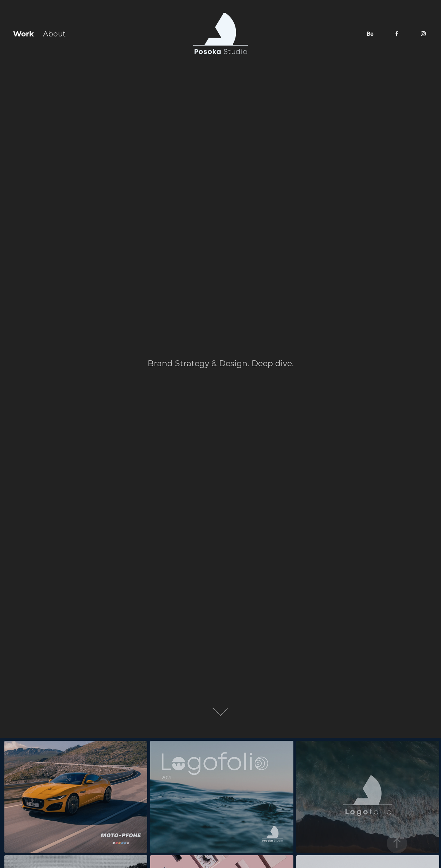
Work (24, 33)
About (54, 34)
